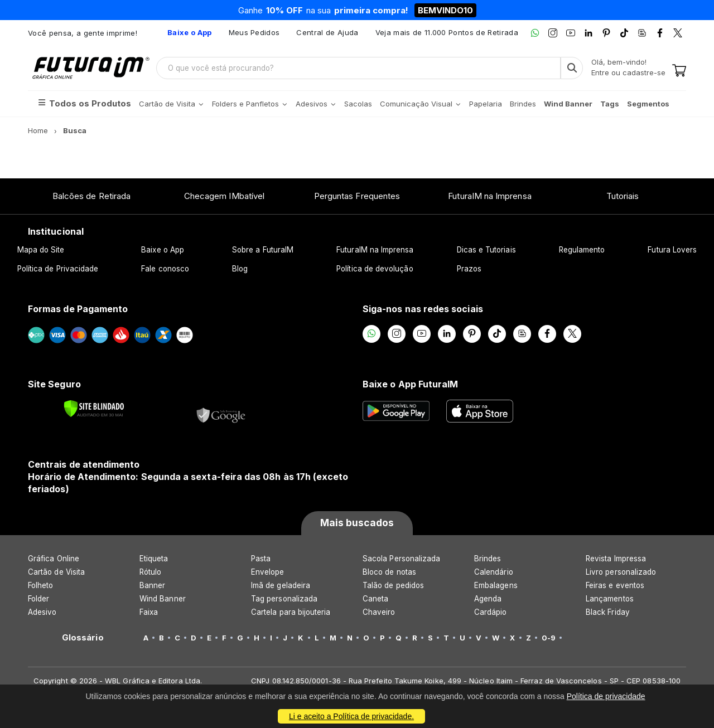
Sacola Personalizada (401, 559)
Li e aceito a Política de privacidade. (351, 716)
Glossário (83, 638)
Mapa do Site (41, 250)
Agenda (488, 599)
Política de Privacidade (58, 269)
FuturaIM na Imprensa (489, 196)
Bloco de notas (389, 572)
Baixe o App (163, 250)
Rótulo (150, 572)
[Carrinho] (679, 71)
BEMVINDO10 (445, 10)
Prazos (469, 269)
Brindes (488, 559)
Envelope (268, 572)
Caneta (375, 599)
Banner (152, 585)
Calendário (494, 572)
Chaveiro (379, 612)
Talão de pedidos (393, 585)
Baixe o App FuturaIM (410, 384)
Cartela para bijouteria (291, 612)
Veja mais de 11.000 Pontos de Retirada (447, 32)
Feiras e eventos (615, 585)
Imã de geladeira (281, 585)
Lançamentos (610, 599)
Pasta (261, 559)
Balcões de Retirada (91, 196)
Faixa (149, 612)
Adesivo (42, 612)
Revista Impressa (616, 559)
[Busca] (572, 68)
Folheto (40, 585)
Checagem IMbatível (224, 196)
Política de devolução (375, 269)
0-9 (549, 638)
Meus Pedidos (254, 32)
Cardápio (491, 612)
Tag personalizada (284, 599)
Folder (38, 599)
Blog (240, 269)
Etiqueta (154, 559)
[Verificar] (94, 409)
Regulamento (582, 250)
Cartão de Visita (56, 572)
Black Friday (608, 612)
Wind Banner (163, 599)
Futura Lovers (672, 250)
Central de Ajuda (327, 32)
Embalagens (496, 585)
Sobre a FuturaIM (263, 250)
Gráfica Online (54, 559)
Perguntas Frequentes (357, 196)
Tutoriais (623, 196)
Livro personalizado (621, 572)
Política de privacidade (606, 696)
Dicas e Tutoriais (486, 250)
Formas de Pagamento (78, 309)
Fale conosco (165, 269)
